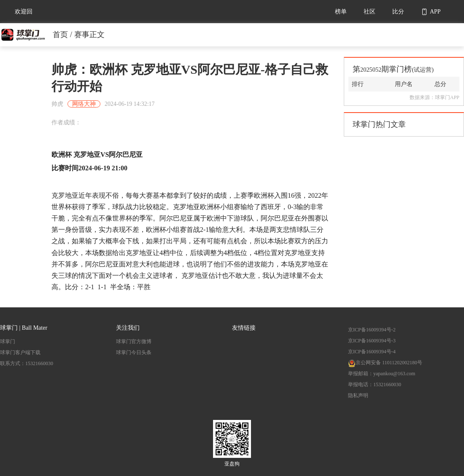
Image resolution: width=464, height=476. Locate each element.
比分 (398, 12)
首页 (60, 35)
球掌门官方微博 (134, 342)
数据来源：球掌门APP (434, 97)
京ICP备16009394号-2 (372, 330)
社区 (370, 12)
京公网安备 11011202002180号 (385, 363)
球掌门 (8, 342)
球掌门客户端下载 (20, 352)
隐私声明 (358, 395)
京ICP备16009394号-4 (372, 352)
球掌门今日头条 (134, 352)
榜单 (341, 12)
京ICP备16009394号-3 (372, 341)
